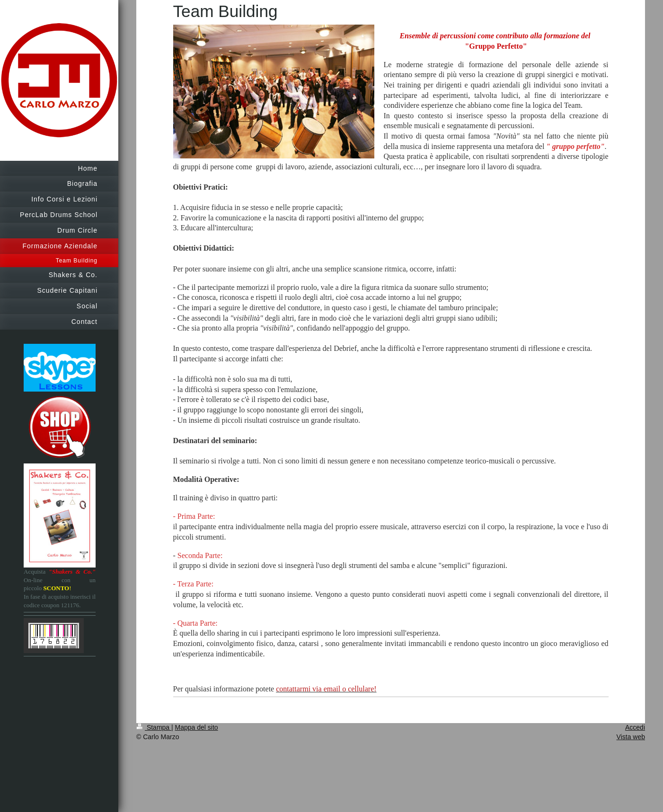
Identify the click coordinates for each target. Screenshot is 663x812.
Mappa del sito (197, 727)
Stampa (154, 727)
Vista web (631, 737)
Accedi (635, 727)
